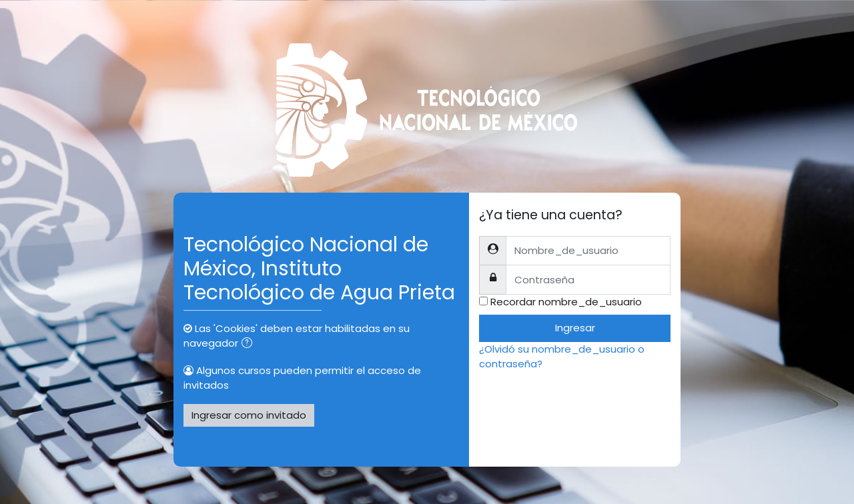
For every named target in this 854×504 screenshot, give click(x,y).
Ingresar (575, 328)
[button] (250, 344)
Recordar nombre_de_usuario (566, 302)
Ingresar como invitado (249, 415)
